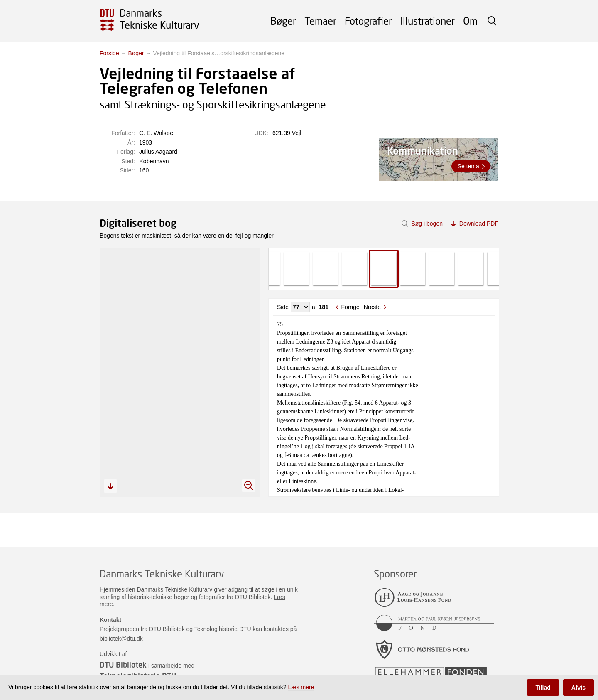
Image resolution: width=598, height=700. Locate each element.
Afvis (578, 688)
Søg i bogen (427, 224)
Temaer (320, 21)
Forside (109, 53)
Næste (372, 307)
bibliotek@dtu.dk (121, 639)
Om (470, 21)
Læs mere (301, 687)
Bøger (283, 21)
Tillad (543, 688)
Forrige (350, 307)
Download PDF (479, 224)
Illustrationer (428, 21)
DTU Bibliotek (123, 665)
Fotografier (368, 21)
